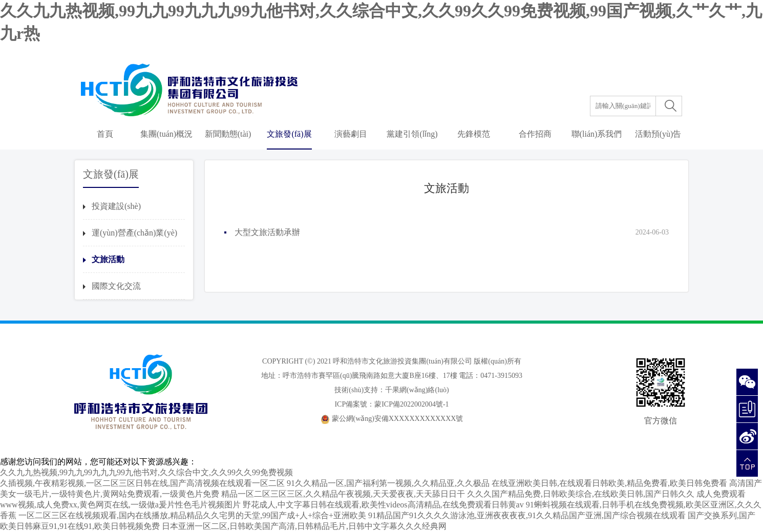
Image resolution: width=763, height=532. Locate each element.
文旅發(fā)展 (289, 134)
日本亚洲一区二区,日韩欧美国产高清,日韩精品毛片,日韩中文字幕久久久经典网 (304, 526)
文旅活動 (108, 259)
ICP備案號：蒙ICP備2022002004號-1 (391, 404)
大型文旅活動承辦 (267, 232)
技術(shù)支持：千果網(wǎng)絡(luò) (391, 390)
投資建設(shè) (116, 206)
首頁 (105, 134)
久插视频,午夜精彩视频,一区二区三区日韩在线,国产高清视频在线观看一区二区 (142, 483)
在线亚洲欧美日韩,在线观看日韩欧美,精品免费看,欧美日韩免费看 (609, 483)
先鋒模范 (474, 134)
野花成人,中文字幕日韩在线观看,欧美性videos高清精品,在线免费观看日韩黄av (383, 505)
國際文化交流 (116, 286)
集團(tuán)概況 (166, 134)
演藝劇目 (351, 134)
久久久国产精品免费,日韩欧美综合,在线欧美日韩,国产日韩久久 (581, 494)
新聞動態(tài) (228, 134)
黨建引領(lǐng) (412, 134)
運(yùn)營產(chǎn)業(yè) (134, 233)
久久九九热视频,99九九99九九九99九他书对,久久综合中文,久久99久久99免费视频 (146, 472)
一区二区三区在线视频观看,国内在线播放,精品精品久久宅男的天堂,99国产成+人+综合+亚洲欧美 (192, 515)
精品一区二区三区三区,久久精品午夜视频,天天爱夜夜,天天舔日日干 (343, 494)
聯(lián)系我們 (597, 134)
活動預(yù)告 (658, 134)
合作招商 (535, 134)
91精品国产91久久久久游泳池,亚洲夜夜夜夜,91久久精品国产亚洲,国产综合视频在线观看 (527, 515)
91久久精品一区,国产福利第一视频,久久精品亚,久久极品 (388, 483)
